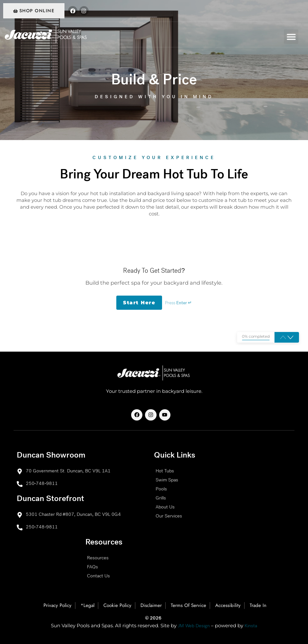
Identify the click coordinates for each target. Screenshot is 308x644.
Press (178, 303)
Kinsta (251, 626)
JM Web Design (194, 626)
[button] (291, 37)
